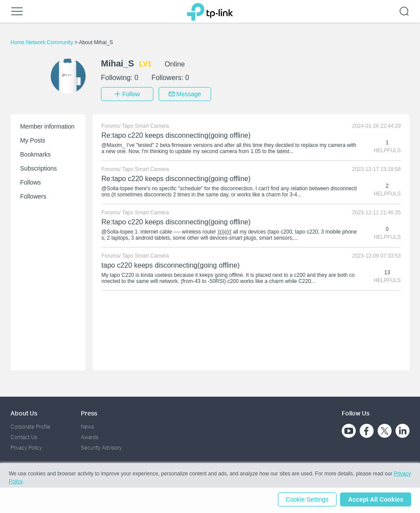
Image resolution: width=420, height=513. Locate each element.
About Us (24, 412)
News (87, 426)
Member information (47, 126)
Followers (33, 195)
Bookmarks (35, 154)
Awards (90, 436)
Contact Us (24, 436)
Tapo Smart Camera (145, 125)
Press (89, 412)
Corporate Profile (30, 426)
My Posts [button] (33, 140)
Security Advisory (101, 447)
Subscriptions (38, 168)
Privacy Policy (26, 447)
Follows (30, 181)
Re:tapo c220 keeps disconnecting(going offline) (176, 134)
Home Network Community (43, 42)
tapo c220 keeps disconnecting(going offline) (170, 264)
